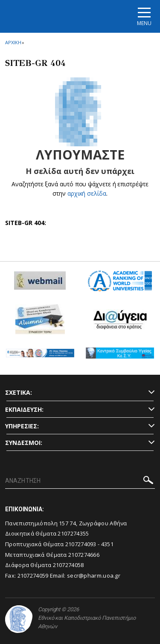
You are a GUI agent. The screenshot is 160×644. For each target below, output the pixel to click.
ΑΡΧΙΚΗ (13, 42)
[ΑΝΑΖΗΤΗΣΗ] (80, 481)
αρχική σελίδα (87, 193)
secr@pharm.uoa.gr (94, 576)
